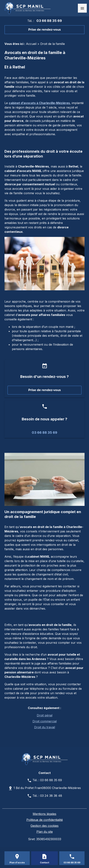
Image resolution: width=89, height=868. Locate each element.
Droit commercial (45, 721)
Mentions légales (44, 814)
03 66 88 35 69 (49, 21)
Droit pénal (45, 715)
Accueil (31, 44)
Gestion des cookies (44, 826)
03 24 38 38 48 (51, 796)
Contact (44, 863)
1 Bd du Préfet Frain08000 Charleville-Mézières (47, 788)
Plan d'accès (17, 863)
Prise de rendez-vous (44, 30)
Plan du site (45, 832)
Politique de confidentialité (45, 820)
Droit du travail (45, 727)
